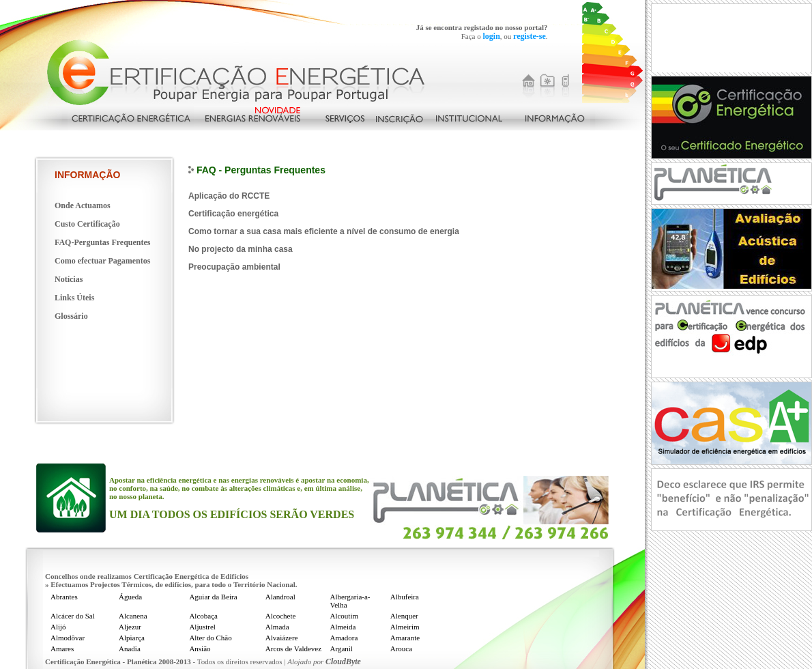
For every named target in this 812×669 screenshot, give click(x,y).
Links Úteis (74, 298)
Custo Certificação (87, 224)
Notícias (69, 279)
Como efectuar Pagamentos (102, 261)
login (491, 36)
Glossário (71, 316)
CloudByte (343, 661)
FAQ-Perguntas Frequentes (103, 242)
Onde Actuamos (83, 205)
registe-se (530, 36)
